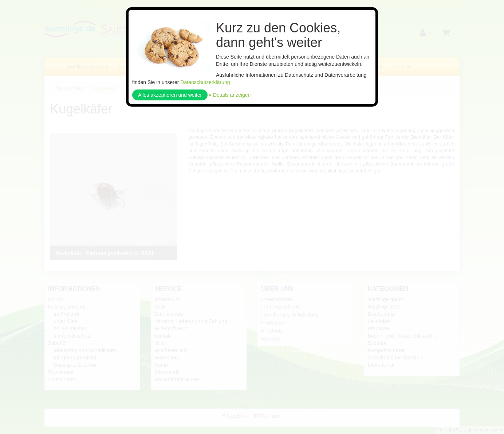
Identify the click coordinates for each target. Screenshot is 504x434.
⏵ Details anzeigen (230, 95)
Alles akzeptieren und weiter (170, 95)
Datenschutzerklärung (205, 82)
